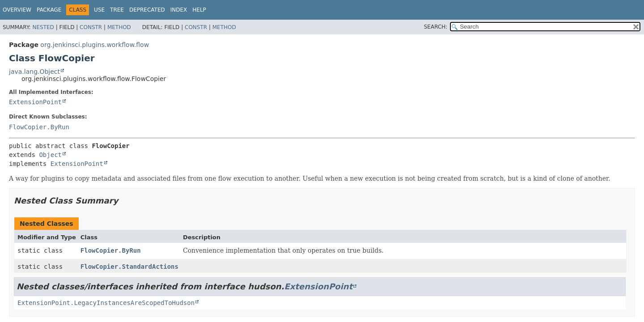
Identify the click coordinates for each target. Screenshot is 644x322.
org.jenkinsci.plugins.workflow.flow (95, 45)
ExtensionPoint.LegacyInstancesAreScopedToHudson (106, 303)
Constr (91, 27)
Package (49, 10)
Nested (43, 27)
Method (119, 27)
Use (99, 10)
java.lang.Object (34, 72)
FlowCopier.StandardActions (129, 267)
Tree (117, 10)
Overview (17, 10)
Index (179, 10)
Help (199, 10)
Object (50, 155)
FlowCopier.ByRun (39, 127)
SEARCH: (436, 27)
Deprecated (147, 10)
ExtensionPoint (35, 102)
